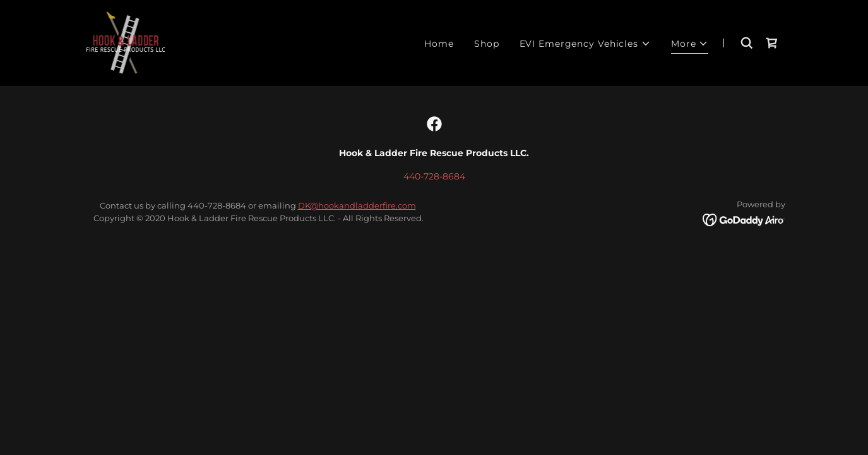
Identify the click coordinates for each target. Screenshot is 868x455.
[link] (126, 42)
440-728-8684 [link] (434, 176)
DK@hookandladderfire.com (357, 205)
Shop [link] (487, 44)
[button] (585, 44)
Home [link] (439, 44)
